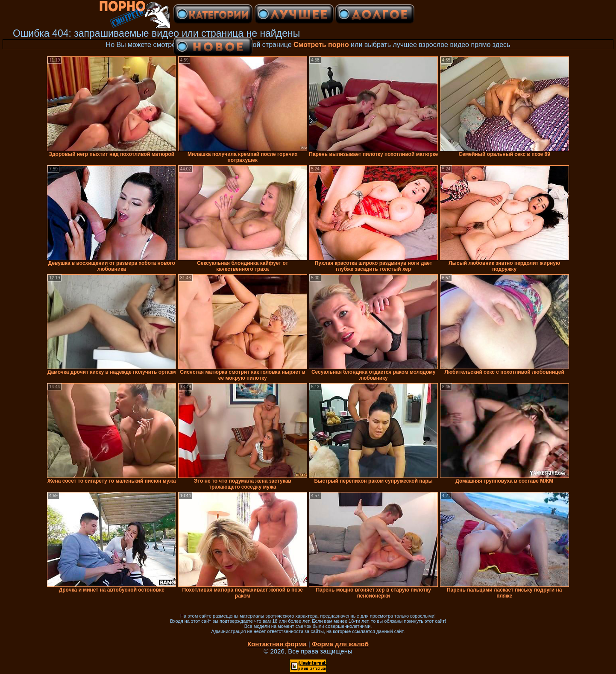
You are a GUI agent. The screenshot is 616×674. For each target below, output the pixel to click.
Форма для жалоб (340, 644)
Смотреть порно (321, 45)
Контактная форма (277, 644)
